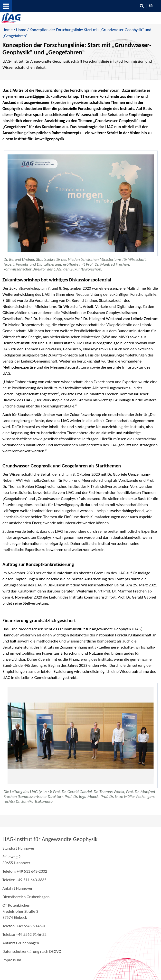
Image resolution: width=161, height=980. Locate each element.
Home (8, 30)
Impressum (12, 960)
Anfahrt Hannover (17, 888)
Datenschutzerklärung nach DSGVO (32, 951)
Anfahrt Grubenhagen (21, 943)
